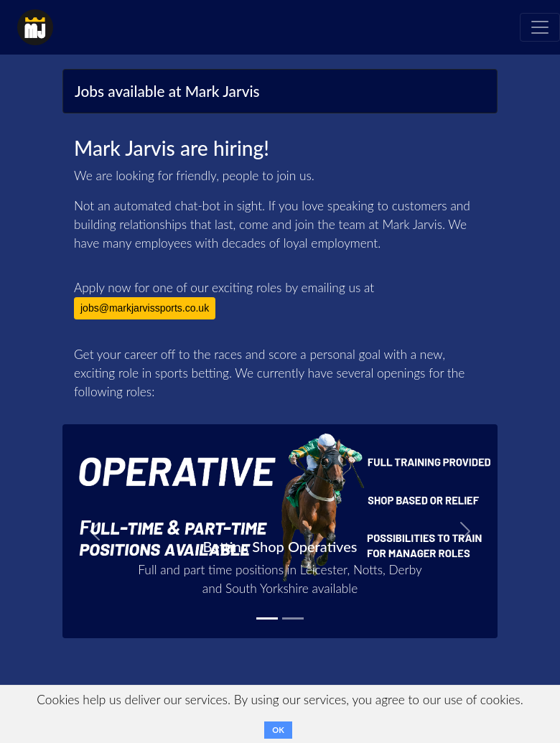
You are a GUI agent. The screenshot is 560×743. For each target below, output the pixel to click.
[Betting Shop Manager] (293, 618)
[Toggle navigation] (540, 27)
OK (278, 730)
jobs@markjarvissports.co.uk (145, 308)
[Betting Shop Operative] (267, 618)
